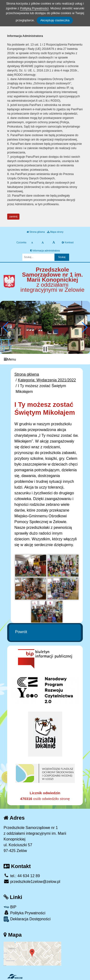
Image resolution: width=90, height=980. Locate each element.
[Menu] (45, 359)
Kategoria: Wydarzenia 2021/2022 (47, 380)
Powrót (21, 632)
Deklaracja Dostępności (27, 919)
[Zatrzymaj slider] (45, 349)
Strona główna (36, 232)
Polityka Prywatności (24, 913)
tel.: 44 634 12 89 (22, 876)
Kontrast (68, 242)
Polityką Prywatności (34, 8)
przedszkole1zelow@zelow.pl (32, 882)
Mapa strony (55, 232)
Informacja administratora (45, 251)
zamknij (13, 217)
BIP (10, 907)
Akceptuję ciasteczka (55, 20)
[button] (6, 327)
